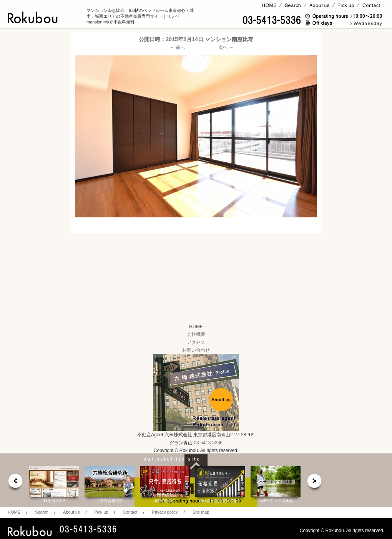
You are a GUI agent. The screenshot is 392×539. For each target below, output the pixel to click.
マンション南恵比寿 (229, 39)
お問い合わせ (196, 350)
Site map (201, 512)
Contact (130, 512)
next (315, 483)
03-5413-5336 (208, 443)
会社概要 (196, 334)
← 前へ (177, 47)
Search (42, 512)
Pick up (101, 512)
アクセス (196, 342)
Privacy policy (165, 512)
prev (15, 483)
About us (71, 512)
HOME (196, 327)
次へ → (226, 47)
